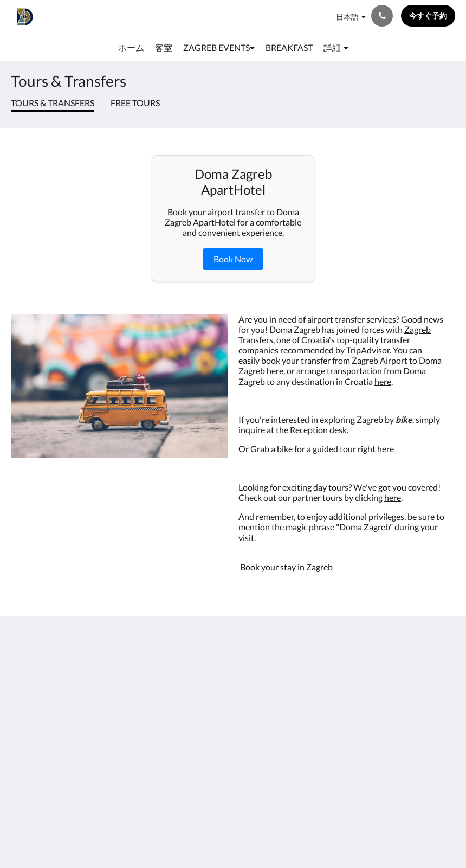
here (275, 371)
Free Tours (135, 103)
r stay (286, 567)
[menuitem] (131, 48)
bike (285, 449)
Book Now (233, 259)
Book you (258, 567)
